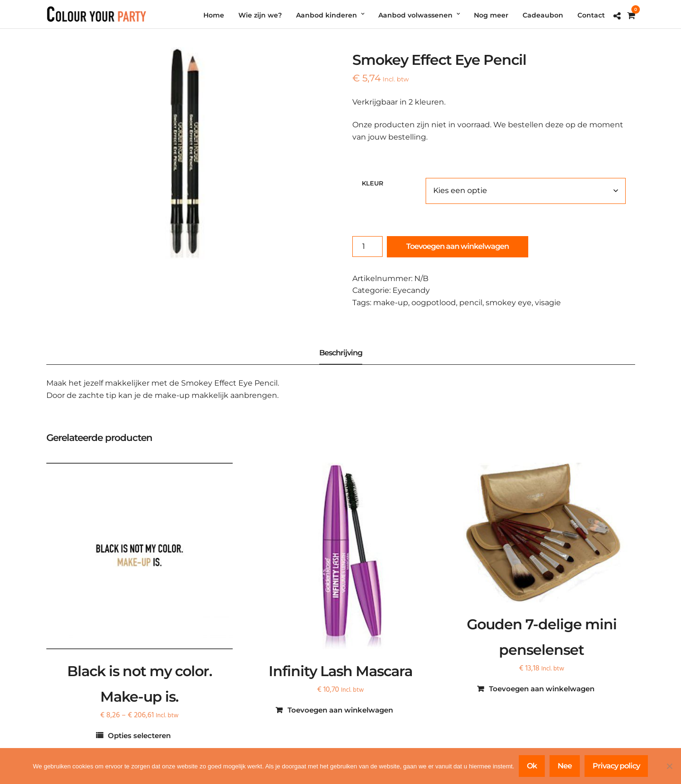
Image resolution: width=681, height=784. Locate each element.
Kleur (373, 183)
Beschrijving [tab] (341, 353)
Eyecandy (411, 290)
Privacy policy (616, 766)
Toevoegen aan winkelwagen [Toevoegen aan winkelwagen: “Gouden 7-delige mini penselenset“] (542, 689)
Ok (532, 766)
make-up (391, 303)
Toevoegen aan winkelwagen (458, 246)
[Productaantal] (367, 247)
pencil (471, 303)
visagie (548, 303)
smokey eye (509, 303)
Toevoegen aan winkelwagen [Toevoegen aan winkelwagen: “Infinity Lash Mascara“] (340, 710)
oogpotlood (434, 303)
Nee (565, 766)
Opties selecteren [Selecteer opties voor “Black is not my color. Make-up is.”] (139, 736)
